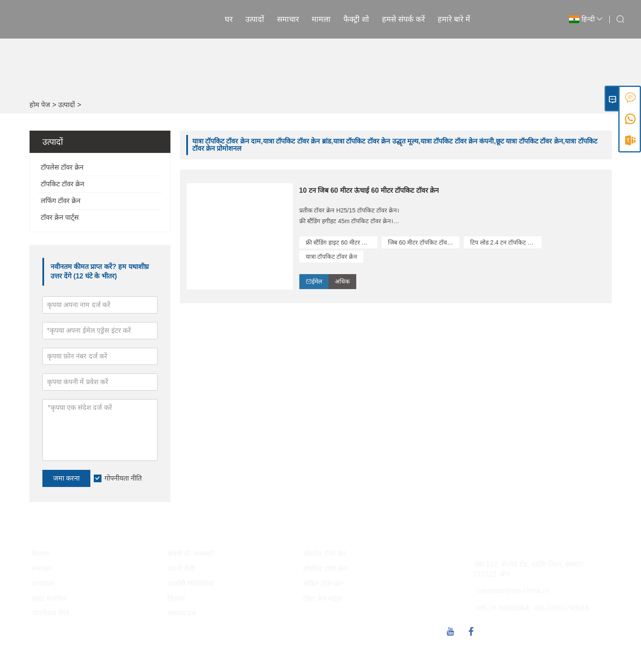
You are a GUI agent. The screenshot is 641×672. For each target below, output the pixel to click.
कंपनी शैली (181, 569)
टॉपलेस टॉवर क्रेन (62, 167)
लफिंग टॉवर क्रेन (61, 201)
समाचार (288, 19)
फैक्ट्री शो (356, 19)
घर (229, 19)
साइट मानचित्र (49, 599)
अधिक (342, 281)
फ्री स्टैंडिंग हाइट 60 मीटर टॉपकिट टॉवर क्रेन (341, 242)
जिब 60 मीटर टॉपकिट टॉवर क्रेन (424, 242)
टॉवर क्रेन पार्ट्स (60, 217)
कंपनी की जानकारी (191, 554)
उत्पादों (255, 19)
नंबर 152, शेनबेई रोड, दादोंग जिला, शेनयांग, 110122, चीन (529, 569)
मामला (321, 19)
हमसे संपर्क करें (403, 19)
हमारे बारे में (454, 19)
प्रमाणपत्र (43, 584)
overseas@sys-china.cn (513, 590)
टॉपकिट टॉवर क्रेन (63, 184)
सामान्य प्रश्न (182, 613)
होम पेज (40, 105)
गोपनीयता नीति (123, 478)
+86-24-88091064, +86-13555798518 (532, 608)
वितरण (40, 554)
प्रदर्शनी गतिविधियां (191, 584)
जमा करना (66, 478)
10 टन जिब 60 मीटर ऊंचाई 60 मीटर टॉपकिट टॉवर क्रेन (369, 190)
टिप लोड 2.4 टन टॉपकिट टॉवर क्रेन (506, 242)
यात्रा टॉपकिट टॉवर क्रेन (332, 257)
